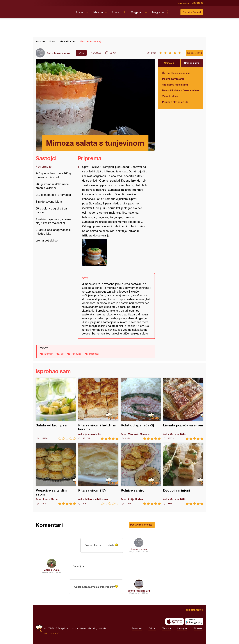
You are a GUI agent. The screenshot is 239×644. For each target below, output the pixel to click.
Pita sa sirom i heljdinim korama (98, 409)
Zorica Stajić (52, 570)
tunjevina (76, 354)
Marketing (93, 628)
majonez (94, 354)
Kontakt (102, 628)
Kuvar (79, 12)
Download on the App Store (175, 621)
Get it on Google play (194, 621)
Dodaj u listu (195, 53)
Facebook (137, 628)
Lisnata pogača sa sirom (183, 409)
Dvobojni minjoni (183, 474)
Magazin (137, 12)
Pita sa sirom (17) (98, 474)
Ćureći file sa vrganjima (176, 73)
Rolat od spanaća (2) (141, 409)
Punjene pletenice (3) (175, 102)
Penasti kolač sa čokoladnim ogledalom (180, 90)
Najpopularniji (192, 63)
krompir (49, 354)
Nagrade (158, 12)
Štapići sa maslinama (175, 85)
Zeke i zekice (170, 96)
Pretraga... (173, 12)
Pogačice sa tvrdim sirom (56, 474)
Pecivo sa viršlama (173, 79)
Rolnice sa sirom (141, 474)
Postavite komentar (142, 525)
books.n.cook (62, 53)
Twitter (152, 628)
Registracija (183, 3)
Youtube (167, 628)
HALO (56, 633)
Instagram (182, 628)
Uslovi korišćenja (79, 628)
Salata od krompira (56, 409)
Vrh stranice (193, 610)
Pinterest (199, 628)
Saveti (117, 12)
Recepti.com (53, 11)
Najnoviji (169, 63)
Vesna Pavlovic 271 (139, 591)
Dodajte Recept (192, 12)
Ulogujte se (198, 3)
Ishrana (98, 12)
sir (62, 354)
